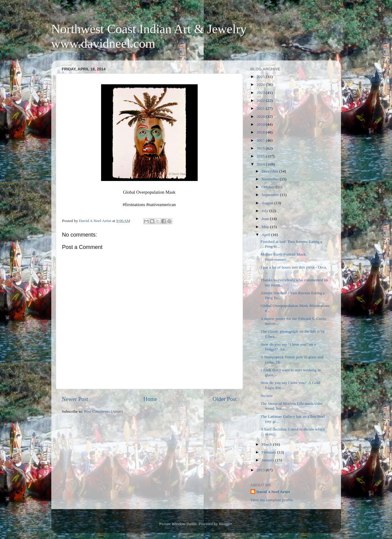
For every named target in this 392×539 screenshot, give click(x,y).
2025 (261, 77)
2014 (261, 164)
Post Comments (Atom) (104, 411)
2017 (261, 140)
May (266, 227)
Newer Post (75, 399)
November (271, 179)
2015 (261, 156)
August (268, 203)
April (266, 235)
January (268, 460)
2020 (261, 116)
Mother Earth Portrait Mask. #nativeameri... (285, 257)
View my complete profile (272, 500)
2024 (261, 84)
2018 (261, 132)
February (269, 452)
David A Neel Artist (273, 492)
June (266, 219)
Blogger (225, 524)
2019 (261, 124)
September (271, 195)
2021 (261, 108)
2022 (261, 100)
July (266, 211)
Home (150, 399)
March (268, 444)
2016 (261, 148)
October (269, 187)
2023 (261, 93)
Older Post (225, 399)
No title (267, 396)
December (271, 171)
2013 (261, 470)
